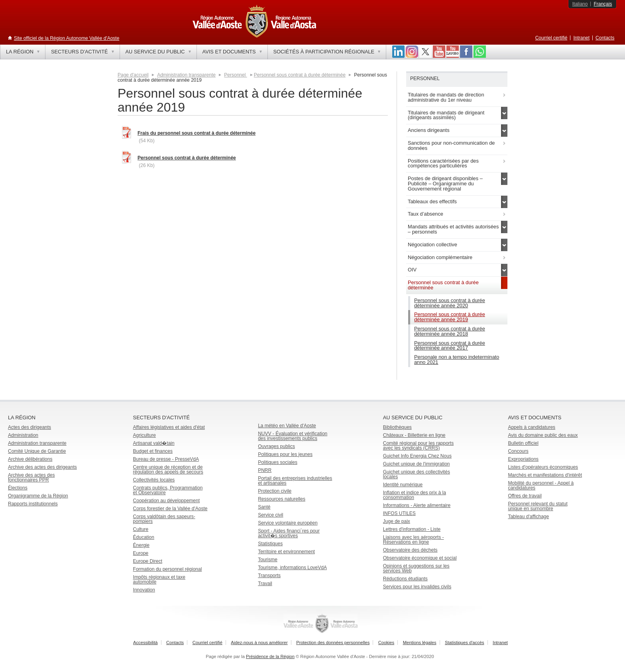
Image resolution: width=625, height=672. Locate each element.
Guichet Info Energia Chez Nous (417, 456)
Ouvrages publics (276, 446)
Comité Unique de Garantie (37, 451)
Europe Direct (148, 561)
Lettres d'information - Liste (412, 529)
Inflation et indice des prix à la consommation (415, 495)
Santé (264, 507)
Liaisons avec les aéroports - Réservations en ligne (414, 540)
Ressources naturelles (282, 499)
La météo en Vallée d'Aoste (287, 426)
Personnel (235, 75)
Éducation (144, 537)
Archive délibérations (30, 459)
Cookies (386, 643)
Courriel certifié (551, 38)
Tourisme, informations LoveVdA (292, 568)
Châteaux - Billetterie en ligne (414, 435)
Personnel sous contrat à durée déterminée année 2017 (450, 346)
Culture (141, 529)
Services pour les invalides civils (417, 587)
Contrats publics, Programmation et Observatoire (168, 490)
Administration (23, 435)
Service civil (270, 515)
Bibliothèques (397, 427)
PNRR (265, 470)
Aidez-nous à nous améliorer (259, 643)
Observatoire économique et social (420, 558)
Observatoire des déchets (410, 550)
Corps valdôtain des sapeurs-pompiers (164, 519)
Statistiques (270, 544)
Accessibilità (145, 643)
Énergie (141, 545)
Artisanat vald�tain (154, 443)
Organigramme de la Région (38, 496)
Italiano (580, 4)
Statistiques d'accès (465, 643)
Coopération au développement (166, 501)
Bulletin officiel (523, 443)
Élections (18, 488)
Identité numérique (403, 485)
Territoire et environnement (286, 552)
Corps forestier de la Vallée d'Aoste (170, 509)
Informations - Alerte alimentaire (417, 505)
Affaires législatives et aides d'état (169, 427)
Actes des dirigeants (29, 427)
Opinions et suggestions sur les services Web (416, 568)
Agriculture (144, 435)
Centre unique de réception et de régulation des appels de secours (168, 470)
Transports (269, 576)
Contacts (605, 38)
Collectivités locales (154, 480)
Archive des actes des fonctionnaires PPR (31, 477)
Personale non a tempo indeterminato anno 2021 (457, 360)
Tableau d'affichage (528, 517)
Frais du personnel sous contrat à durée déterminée (197, 133)
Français (603, 4)
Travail (265, 584)
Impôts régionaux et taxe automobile (159, 580)
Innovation (144, 590)
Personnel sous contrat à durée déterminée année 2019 (450, 317)
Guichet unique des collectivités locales (417, 474)
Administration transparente (186, 75)
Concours (518, 451)
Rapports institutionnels (33, 504)
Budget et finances (153, 451)
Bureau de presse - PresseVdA (166, 459)
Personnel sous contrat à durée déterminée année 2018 (450, 331)
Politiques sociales (278, 462)
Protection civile (275, 491)
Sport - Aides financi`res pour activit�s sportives (289, 533)
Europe (141, 553)
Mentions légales (420, 643)
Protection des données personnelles (333, 643)
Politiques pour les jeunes (285, 454)
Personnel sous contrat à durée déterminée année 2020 (450, 303)
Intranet (581, 38)
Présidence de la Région (270, 656)
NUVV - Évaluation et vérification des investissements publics (293, 436)
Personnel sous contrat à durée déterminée (300, 75)
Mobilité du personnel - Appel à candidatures (541, 485)
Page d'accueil (133, 75)
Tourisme (268, 560)
